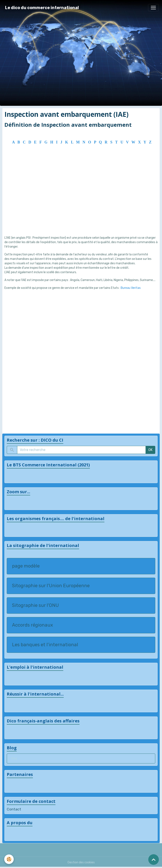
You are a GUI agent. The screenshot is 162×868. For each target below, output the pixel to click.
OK (150, 450)
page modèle (26, 566)
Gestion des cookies (81, 862)
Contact (14, 809)
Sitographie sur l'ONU (35, 605)
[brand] (42, 8)
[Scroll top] (154, 860)
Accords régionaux (32, 625)
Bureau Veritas (131, 288)
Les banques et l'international (45, 645)
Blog (14, 758)
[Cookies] (9, 859)
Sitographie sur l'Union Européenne (51, 586)
